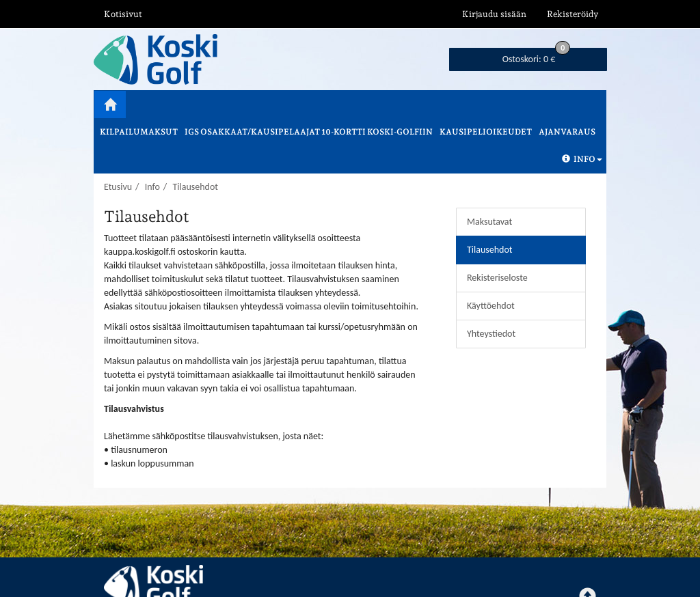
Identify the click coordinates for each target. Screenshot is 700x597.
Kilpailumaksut (139, 132)
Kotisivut (123, 14)
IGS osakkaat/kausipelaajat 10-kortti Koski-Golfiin (309, 132)
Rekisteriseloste (497, 278)
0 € (537, 56)
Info (582, 159)
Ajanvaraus (567, 132)
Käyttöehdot (491, 306)
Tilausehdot (195, 187)
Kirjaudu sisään (494, 14)
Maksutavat (489, 222)
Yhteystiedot (491, 334)
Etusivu (118, 187)
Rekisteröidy (573, 14)
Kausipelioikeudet (486, 132)
